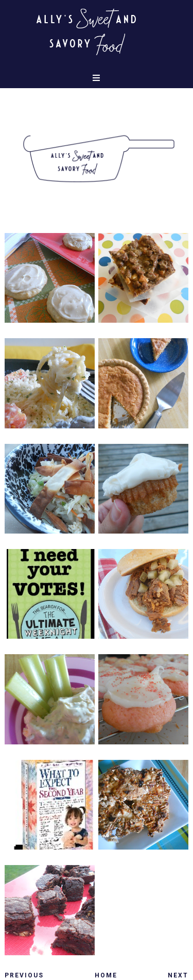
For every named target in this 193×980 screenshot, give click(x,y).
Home (106, 975)
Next (178, 975)
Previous (24, 975)
